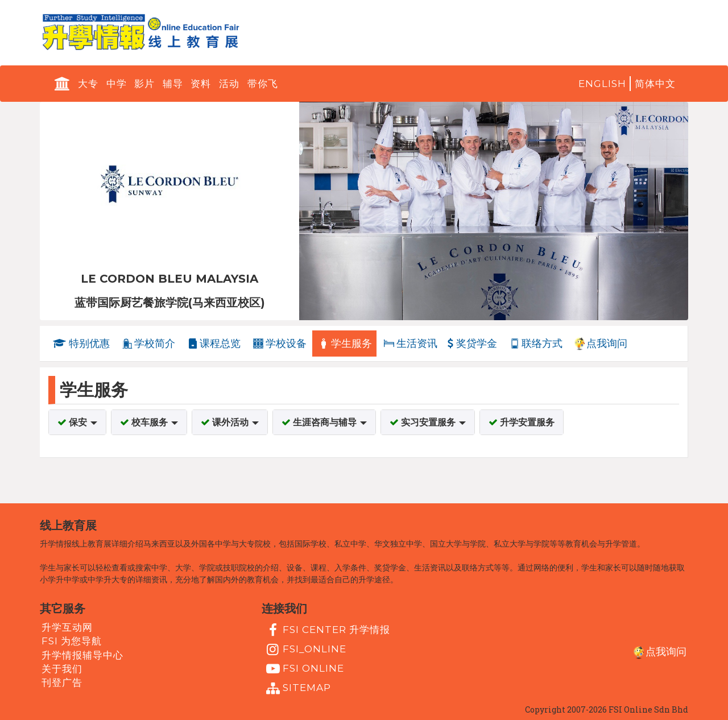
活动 (229, 84)
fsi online (304, 669)
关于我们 (62, 669)
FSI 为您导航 (72, 641)
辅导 (173, 84)
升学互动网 (67, 627)
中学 (117, 84)
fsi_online (305, 649)
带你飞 (263, 84)
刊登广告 (62, 682)
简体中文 (655, 84)
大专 (88, 84)
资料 (201, 84)
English (602, 84)
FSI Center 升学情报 (327, 630)
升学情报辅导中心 (82, 655)
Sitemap (297, 688)
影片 (144, 84)
